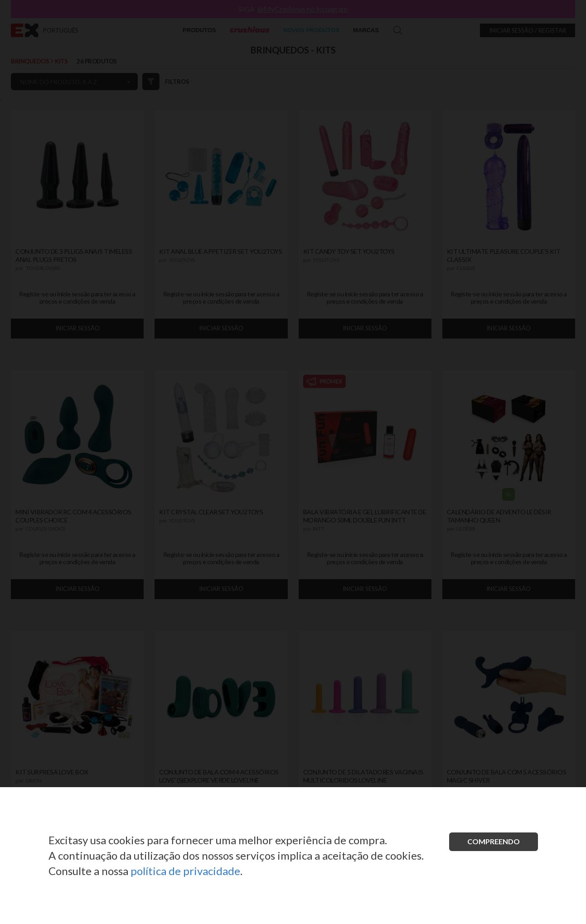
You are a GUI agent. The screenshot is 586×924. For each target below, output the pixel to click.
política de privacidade (185, 871)
